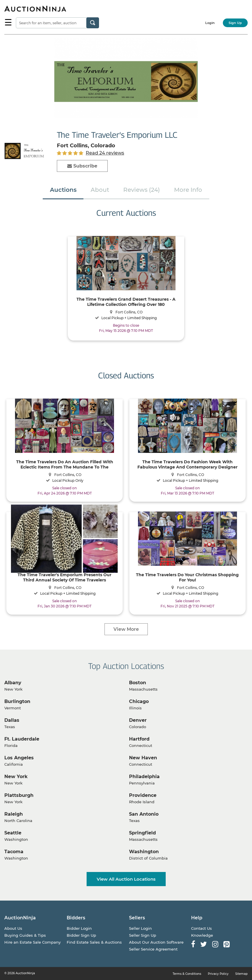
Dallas (12, 720)
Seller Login (140, 928)
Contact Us (201, 928)
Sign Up (235, 23)
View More (126, 629)
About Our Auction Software (156, 942)
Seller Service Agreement (153, 949)
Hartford (139, 739)
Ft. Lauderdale (22, 739)
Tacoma (14, 852)
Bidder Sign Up (81, 935)
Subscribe (82, 166)
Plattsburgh (19, 795)
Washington (144, 852)
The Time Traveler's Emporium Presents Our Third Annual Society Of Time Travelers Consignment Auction (65, 577)
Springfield (142, 833)
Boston (138, 683)
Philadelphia (144, 777)
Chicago (139, 701)
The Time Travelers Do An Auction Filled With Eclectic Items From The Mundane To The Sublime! (65, 464)
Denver (138, 720)
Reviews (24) (142, 190)
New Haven (143, 758)
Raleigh (14, 814)
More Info (188, 190)
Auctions (63, 190)
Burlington (17, 701)
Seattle (13, 833)
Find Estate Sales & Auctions (94, 942)
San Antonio (144, 814)
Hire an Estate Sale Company (32, 942)
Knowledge (202, 935)
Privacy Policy (218, 974)
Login (210, 23)
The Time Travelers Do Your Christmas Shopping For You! (187, 577)
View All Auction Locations (126, 879)
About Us (13, 928)
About (100, 190)
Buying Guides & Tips (25, 935)
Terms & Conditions (187, 974)
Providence (143, 795)
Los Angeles (19, 758)
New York (16, 777)
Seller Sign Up (143, 935)
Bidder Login (79, 928)
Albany (13, 683)
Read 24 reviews (105, 153)
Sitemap (241, 974)
